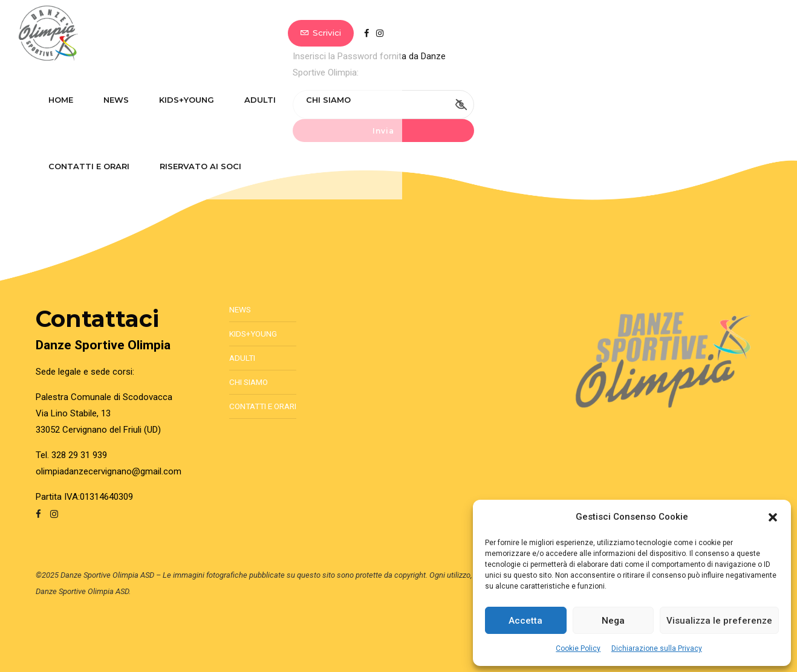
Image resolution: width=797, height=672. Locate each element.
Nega (613, 621)
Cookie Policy (578, 648)
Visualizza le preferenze (719, 621)
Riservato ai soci (590, 33)
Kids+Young (244, 33)
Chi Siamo (386, 33)
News (174, 33)
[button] (773, 517)
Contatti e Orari (479, 33)
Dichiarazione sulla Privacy (657, 648)
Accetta (525, 621)
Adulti (317, 33)
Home (118, 33)
